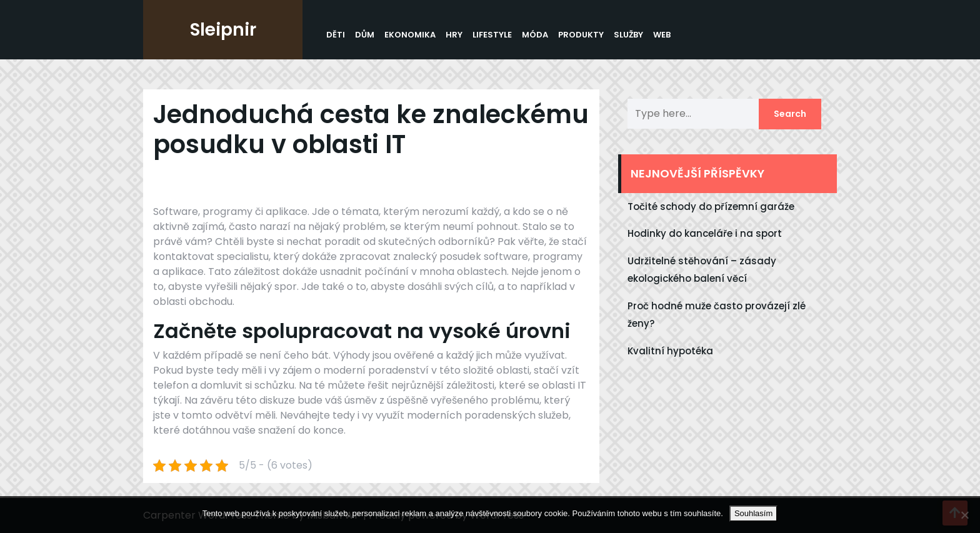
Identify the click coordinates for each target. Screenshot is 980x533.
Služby (628, 35)
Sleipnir (223, 30)
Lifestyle (492, 35)
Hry (454, 35)
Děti (336, 35)
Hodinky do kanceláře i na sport (705, 233)
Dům (365, 35)
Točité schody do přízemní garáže (711, 207)
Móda (535, 35)
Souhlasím (753, 513)
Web (662, 35)
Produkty (581, 35)
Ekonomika (410, 35)
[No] (964, 515)
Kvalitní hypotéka (670, 351)
